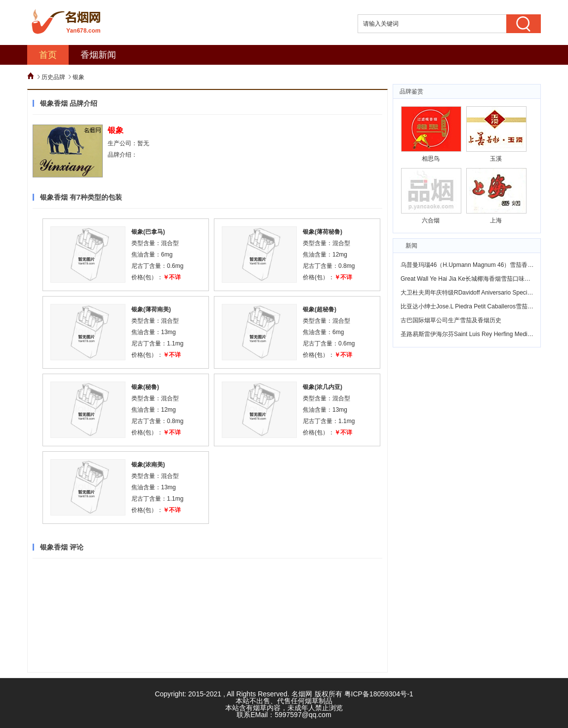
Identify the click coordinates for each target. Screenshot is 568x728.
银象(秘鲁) (145, 387)
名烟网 (302, 694)
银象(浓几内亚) (323, 387)
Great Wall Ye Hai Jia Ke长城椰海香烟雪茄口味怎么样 (471, 279)
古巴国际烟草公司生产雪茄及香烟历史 (451, 320)
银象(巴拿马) (148, 232)
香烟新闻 (98, 55)
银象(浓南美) (148, 465)
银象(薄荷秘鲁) (323, 232)
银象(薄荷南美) (151, 309)
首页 (48, 55)
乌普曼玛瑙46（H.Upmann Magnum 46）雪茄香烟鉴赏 (473, 265)
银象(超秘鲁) (320, 309)
